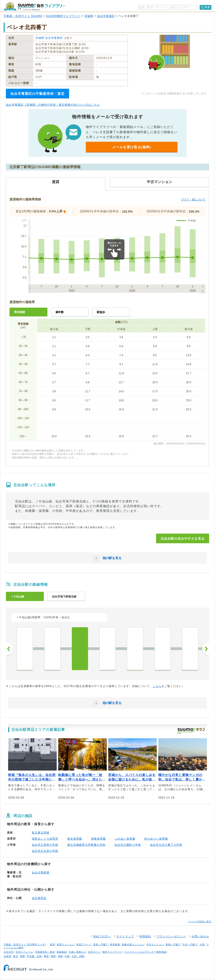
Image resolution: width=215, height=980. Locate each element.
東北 (16, 956)
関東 (23, 956)
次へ (206, 649)
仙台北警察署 (41, 873)
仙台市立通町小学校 (128, 845)
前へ (9, 649)
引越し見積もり (77, 952)
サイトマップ (125, 936)
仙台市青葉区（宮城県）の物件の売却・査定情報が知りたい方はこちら (53, 105)
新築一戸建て (173, 944)
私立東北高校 (41, 833)
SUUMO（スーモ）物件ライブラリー (34, 6)
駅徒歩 (101, 312)
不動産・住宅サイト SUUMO (23, 16)
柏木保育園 (75, 839)
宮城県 (89, 16)
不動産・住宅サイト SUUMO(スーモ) (25, 944)
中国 (67, 956)
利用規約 (145, 936)
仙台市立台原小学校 (45, 851)
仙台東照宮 (39, 898)
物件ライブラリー (112, 952)
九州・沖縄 (78, 956)
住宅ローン (94, 952)
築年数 (60, 312)
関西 (53, 956)
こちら (157, 686)
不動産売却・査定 (45, 952)
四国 (60, 956)
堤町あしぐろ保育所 (45, 839)
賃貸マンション (66, 944)
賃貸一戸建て (101, 944)
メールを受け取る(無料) (132, 147)
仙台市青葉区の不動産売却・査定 (37, 94)
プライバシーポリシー (171, 936)
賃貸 (52, 944)
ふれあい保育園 (125, 839)
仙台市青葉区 (106, 16)
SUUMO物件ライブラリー (63, 16)
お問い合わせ (200, 936)
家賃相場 (115, 944)
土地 (202, 944)
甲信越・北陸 (34, 956)
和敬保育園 (98, 839)
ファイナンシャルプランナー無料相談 (145, 952)
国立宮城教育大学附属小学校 (86, 845)
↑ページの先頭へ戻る (200, 921)
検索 (207, 7)
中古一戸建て (190, 944)
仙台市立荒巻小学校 (45, 845)
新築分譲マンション (133, 944)
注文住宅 (9, 952)
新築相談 (62, 952)
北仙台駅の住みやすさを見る (183, 539)
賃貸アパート (84, 944)
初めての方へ (102, 936)
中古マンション (155, 944)
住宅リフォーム (24, 952)
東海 (46, 956)
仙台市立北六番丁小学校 (166, 845)
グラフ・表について (193, 200)
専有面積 (19, 312)
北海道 (7, 956)
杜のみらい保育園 (156, 839)
